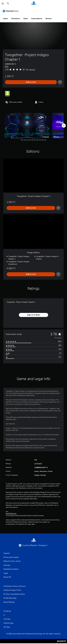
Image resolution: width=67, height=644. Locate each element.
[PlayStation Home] (34, 3)
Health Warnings (11, 514)
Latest (5, 18)
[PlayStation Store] (11, 11)
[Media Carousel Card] (27, 126)
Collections (16, 18)
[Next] (64, 126)
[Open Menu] (3, 4)
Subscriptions (37, 18)
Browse (49, 18)
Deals (26, 18)
